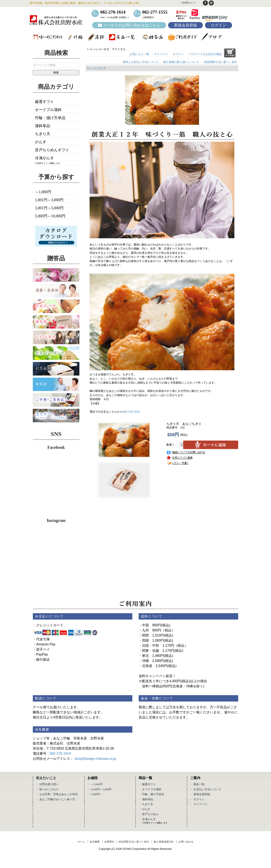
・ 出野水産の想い (47, 784)
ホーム (90, 68)
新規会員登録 (185, 25)
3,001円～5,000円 (49, 208)
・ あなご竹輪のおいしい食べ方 (56, 799)
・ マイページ (199, 804)
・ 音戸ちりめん (149, 814)
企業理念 (109, 842)
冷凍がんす (44, 158)
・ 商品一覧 (197, 784)
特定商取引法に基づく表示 (221, 62)
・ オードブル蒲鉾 (150, 789)
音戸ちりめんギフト (52, 150)
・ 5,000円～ (95, 794)
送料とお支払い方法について (140, 62)
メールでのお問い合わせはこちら (129, 25)
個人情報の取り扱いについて (181, 62)
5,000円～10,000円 (50, 216)
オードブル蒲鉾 (48, 110)
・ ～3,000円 (95, 784)
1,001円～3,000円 (49, 200)
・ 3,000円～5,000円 (100, 789)
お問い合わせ (186, 842)
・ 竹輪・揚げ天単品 (151, 794)
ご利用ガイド (188, 3)
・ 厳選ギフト (147, 784)
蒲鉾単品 (43, 126)
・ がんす (144, 809)
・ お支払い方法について (206, 789)
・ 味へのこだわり (47, 789)
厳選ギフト (44, 102)
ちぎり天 (101, 68)
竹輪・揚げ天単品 (50, 118)
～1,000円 (43, 192)
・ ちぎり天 (146, 804)
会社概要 (95, 842)
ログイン (218, 25)
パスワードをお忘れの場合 (205, 54)
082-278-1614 (131, 412)
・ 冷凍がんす (147, 819)
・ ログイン (197, 799)
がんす (41, 142)
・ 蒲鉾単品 (146, 799)
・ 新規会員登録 (200, 794)
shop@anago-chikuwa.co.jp (95, 759)
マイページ (161, 54)
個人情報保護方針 (164, 842)
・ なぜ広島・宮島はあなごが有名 (57, 794)
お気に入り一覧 (139, 54)
